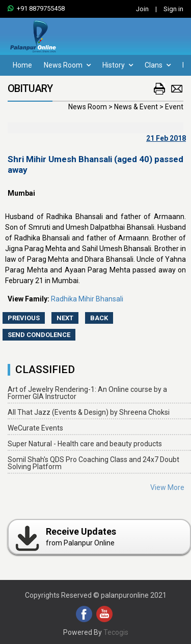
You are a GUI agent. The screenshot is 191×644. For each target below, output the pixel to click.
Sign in (173, 9)
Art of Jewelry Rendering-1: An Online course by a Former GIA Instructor (87, 393)
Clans (158, 65)
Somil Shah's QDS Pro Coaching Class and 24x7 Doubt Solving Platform (93, 463)
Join (142, 9)
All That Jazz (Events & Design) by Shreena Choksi (89, 412)
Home (22, 65)
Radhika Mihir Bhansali (87, 299)
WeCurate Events (35, 428)
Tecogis (116, 632)
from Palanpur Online (65, 537)
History (118, 65)
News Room (67, 65)
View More (167, 487)
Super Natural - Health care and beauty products (85, 444)
